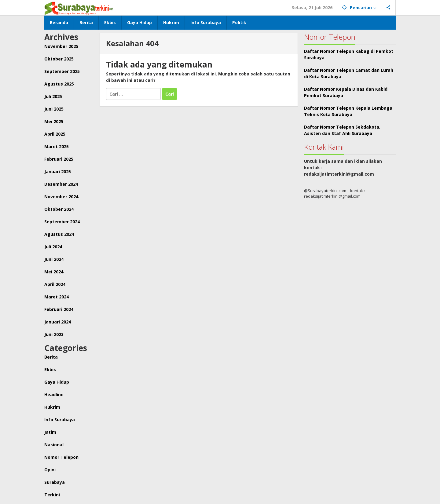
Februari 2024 (59, 309)
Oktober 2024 (59, 209)
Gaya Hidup (57, 382)
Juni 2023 (54, 334)
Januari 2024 (58, 322)
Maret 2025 (57, 146)
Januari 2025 (58, 172)
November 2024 (61, 197)
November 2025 (61, 46)
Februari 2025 (59, 159)
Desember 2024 (61, 184)
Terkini (52, 495)
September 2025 (62, 71)
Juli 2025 (53, 96)
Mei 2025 (54, 121)
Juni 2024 (54, 259)
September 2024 (62, 222)
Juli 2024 (53, 247)
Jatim (50, 432)
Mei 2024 (54, 272)
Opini (50, 470)
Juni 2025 (54, 109)
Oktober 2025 (59, 59)
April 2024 (55, 284)
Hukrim (52, 407)
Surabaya (55, 482)
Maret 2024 (57, 297)
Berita (51, 357)
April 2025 (55, 134)
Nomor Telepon (61, 457)
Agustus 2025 (59, 84)
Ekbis (50, 369)
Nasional (54, 445)
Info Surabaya (60, 420)
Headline (54, 394)
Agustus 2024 (59, 234)
